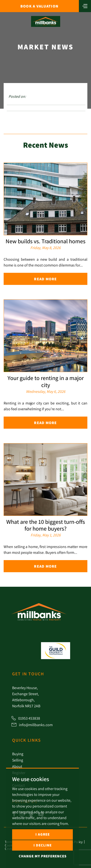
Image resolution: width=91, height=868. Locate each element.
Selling (18, 760)
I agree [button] (43, 834)
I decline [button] (43, 845)
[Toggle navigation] (85, 6)
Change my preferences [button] (43, 856)
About (17, 766)
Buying (18, 754)
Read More (45, 279)
